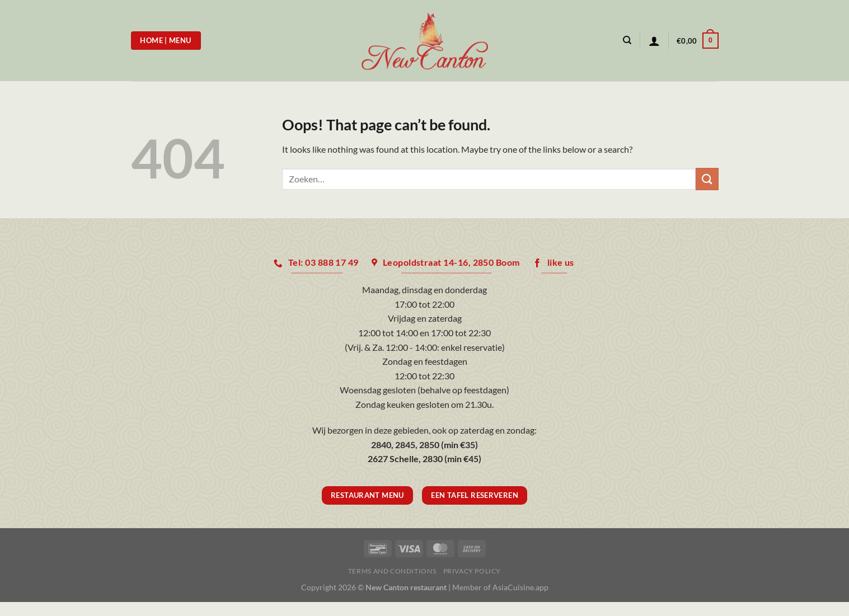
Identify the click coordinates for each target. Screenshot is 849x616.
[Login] (654, 41)
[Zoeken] (627, 40)
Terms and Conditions (392, 571)
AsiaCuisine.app (520, 587)
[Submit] (707, 179)
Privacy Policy (472, 571)
